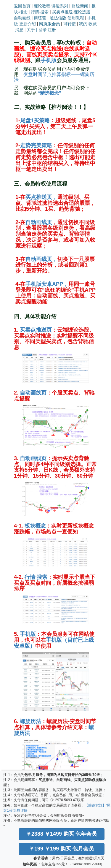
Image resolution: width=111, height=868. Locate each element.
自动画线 (22, 18)
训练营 (40, 18)
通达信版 (58, 18)
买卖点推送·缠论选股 (71, 12)
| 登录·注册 (46, 30)
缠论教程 (42, 6)
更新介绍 (28, 24)
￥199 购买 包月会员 (61, 849)
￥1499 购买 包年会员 (61, 834)
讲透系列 (60, 6)
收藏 (93, 24)
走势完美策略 (36, 145)
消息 (19, 30)
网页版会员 (49, 24)
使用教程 (76, 18)
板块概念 (35, 526)
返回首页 (22, 6)
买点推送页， (41, 197)
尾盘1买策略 (35, 121)
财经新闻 (80, 6)
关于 (31, 30)
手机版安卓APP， (47, 284)
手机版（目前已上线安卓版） (54, 643)
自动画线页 (39, 222)
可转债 (70, 24)
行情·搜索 (40, 12)
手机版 (49, 60)
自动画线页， (41, 259)
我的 (83, 24)
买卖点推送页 (36, 330)
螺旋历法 (30, 721)
